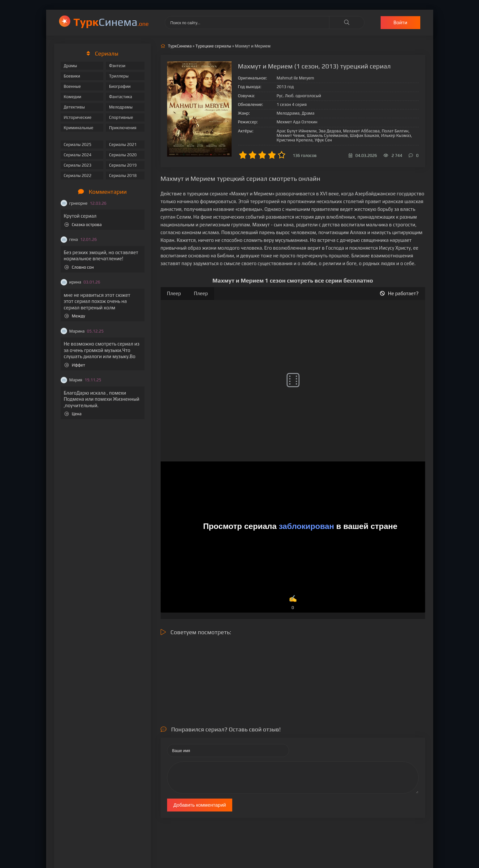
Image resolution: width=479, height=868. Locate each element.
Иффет (75, 365)
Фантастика (121, 97)
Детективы (75, 107)
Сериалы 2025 (78, 145)
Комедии (73, 97)
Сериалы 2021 (123, 145)
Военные (72, 86)
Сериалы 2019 (123, 165)
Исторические (78, 117)
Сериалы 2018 (123, 176)
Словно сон (79, 267)
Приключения (123, 128)
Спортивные (121, 117)
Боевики (72, 76)
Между (75, 316)
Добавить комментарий (200, 805)
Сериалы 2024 (78, 155)
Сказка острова (83, 225)
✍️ (293, 603)
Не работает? (399, 293)
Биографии (120, 86)
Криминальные (79, 128)
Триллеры (119, 76)
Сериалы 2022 (78, 176)
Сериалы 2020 (123, 155)
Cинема (111, 22)
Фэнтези (117, 66)
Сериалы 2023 (78, 165)
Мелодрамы (121, 107)
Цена (73, 414)
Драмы (70, 66)
